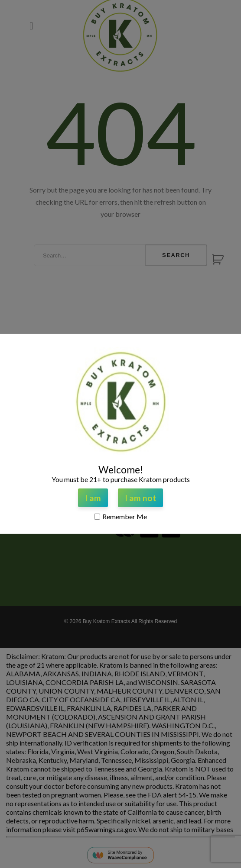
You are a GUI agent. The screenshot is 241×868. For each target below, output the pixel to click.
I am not (140, 498)
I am (93, 498)
